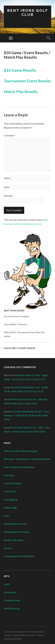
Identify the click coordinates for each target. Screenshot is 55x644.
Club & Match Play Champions (19, 467)
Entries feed (10, 592)
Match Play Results (21, 92)
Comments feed (12, 600)
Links (6, 516)
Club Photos (10, 491)
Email (7, 187)
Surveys (8, 548)
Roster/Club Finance (14, 540)
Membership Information (17, 532)
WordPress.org (12, 608)
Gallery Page (10, 508)
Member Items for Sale (15, 524)
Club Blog (9, 475)
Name (7, 178)
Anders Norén (13, 639)
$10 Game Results (20, 70)
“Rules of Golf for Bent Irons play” (21, 451)
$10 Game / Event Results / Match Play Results (27, 459)
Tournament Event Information (19, 556)
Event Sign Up (11, 499)
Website (8, 196)
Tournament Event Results (27, 81)
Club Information (12, 483)
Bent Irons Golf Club (28, 13)
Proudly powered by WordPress (24, 632)
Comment (10, 135)
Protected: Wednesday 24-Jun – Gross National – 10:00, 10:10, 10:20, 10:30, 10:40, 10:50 (27, 415)
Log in (7, 584)
